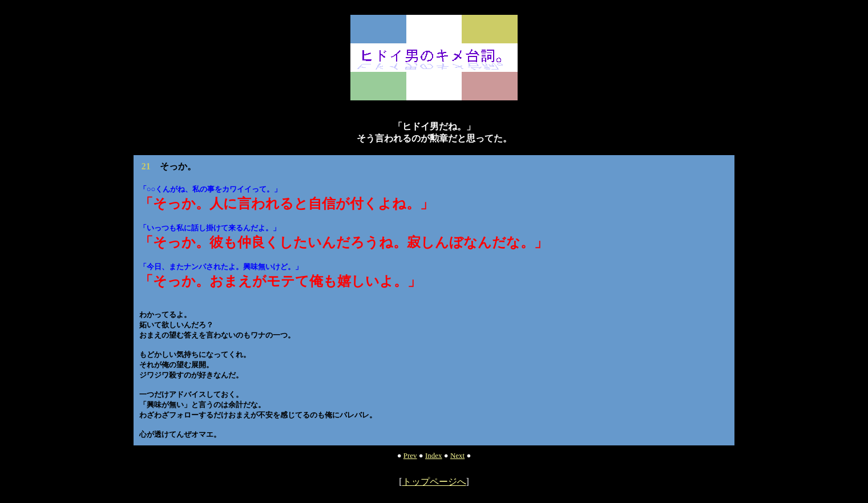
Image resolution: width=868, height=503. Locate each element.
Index (434, 455)
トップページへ (434, 482)
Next (457, 455)
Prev (410, 455)
